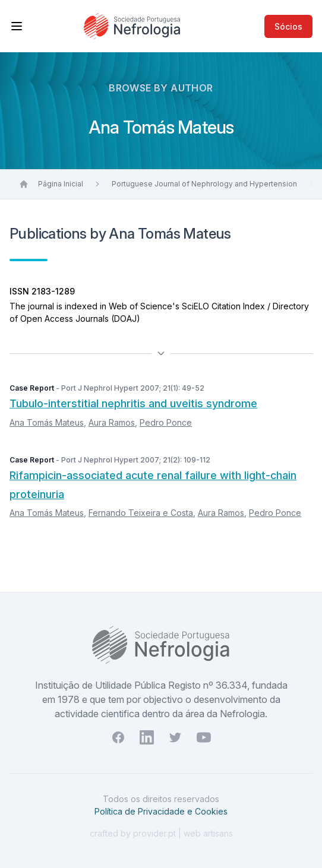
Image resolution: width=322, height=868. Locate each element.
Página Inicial (61, 184)
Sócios (288, 26)
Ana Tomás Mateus (47, 422)
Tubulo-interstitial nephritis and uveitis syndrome (133, 403)
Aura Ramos (112, 422)
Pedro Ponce (166, 422)
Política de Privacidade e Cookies (161, 811)
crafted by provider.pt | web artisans (161, 833)
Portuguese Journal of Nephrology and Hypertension (204, 184)
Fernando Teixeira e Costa (141, 513)
